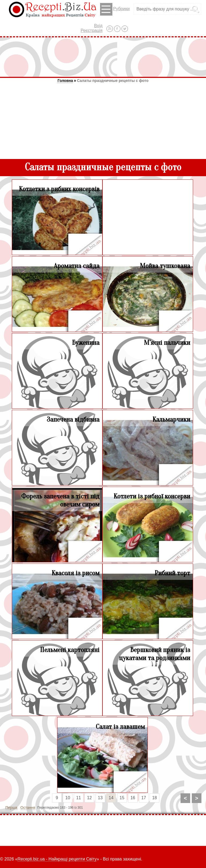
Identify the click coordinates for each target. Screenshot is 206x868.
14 (111, 798)
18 (154, 798)
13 (100, 798)
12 (89, 798)
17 (144, 798)
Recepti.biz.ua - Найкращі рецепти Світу (57, 859)
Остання (28, 808)
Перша (11, 808)
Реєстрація (92, 30)
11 (79, 798)
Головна (65, 81)
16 (133, 798)
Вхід (98, 26)
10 (68, 798)
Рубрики (115, 9)
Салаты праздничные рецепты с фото (113, 81)
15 (122, 798)
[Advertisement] (103, 57)
